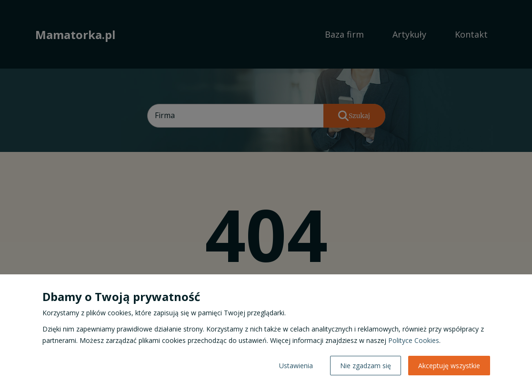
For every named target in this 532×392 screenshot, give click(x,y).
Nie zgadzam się (366, 366)
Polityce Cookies (414, 340)
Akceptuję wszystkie (449, 366)
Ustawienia (296, 366)
